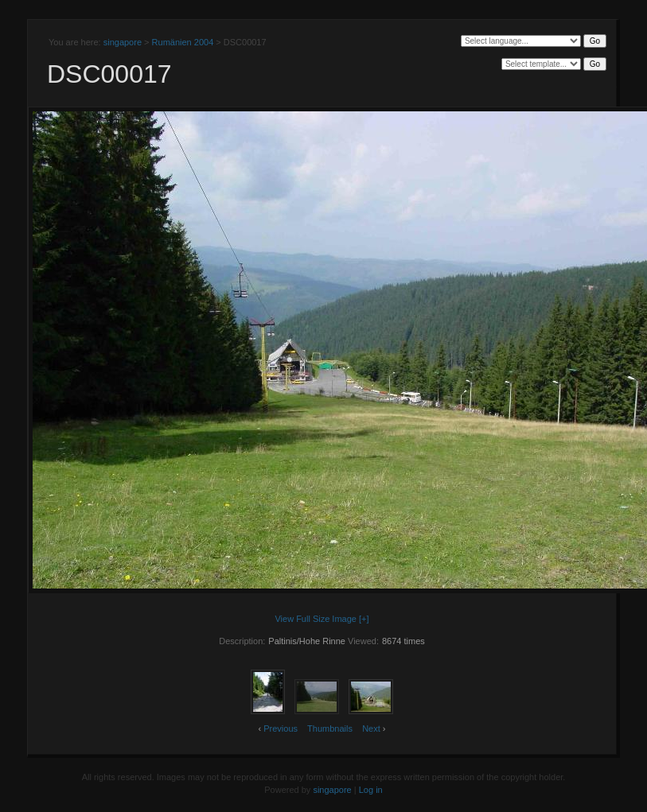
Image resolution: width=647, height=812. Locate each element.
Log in (371, 790)
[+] (364, 619)
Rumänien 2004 (183, 42)
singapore (123, 42)
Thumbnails (330, 728)
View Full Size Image (316, 619)
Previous (281, 728)
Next (371, 728)
